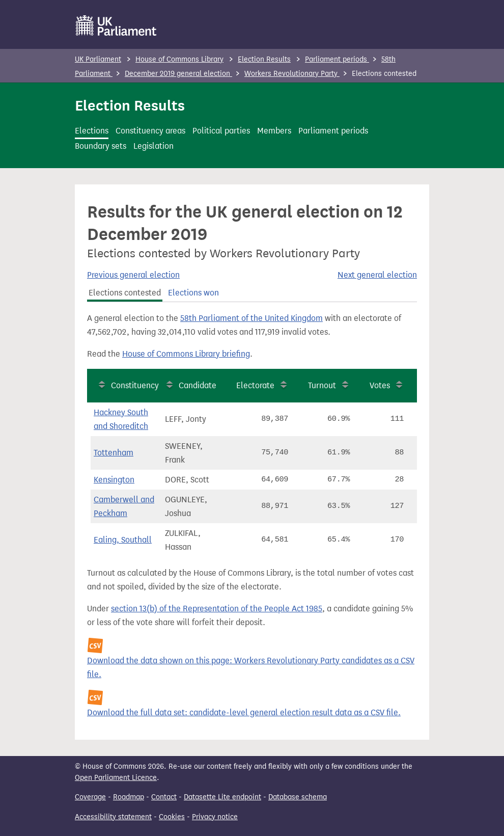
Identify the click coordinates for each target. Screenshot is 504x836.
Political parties (221, 131)
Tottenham (114, 453)
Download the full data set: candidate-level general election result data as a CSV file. (244, 712)
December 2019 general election (178, 74)
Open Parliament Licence (116, 778)
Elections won (193, 293)
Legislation (153, 146)
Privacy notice (215, 817)
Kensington (114, 480)
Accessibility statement (113, 817)
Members (274, 131)
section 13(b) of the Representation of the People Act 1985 (217, 609)
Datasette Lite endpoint (222, 797)
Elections (92, 131)
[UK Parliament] (116, 25)
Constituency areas (150, 131)
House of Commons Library (179, 59)
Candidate (198, 385)
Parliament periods (337, 59)
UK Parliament (98, 59)
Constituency (135, 385)
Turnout (322, 385)
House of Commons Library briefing (186, 354)
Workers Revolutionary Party (292, 74)
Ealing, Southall (123, 540)
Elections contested (125, 293)
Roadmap (129, 797)
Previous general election (133, 275)
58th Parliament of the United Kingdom (251, 318)
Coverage (90, 797)
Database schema (298, 797)
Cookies (172, 817)
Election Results (264, 59)
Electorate (255, 385)
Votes (380, 385)
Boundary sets (101, 146)
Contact (164, 797)
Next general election (377, 275)
